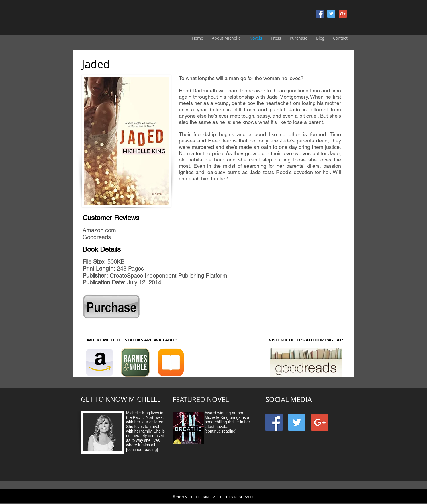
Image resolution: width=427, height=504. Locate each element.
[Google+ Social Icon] (343, 14)
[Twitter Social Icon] (331, 14)
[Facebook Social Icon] (320, 14)
